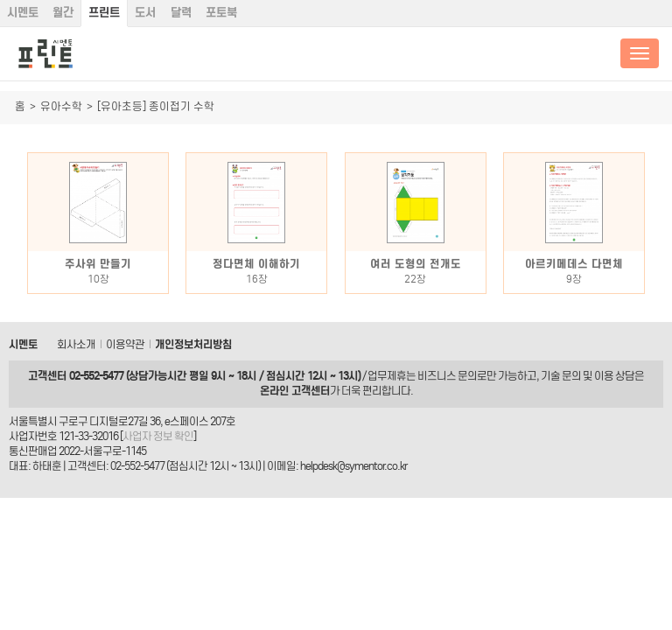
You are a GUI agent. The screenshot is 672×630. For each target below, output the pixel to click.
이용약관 (125, 344)
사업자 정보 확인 (158, 436)
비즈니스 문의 (447, 376)
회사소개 (76, 344)
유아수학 (61, 106)
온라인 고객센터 (295, 391)
